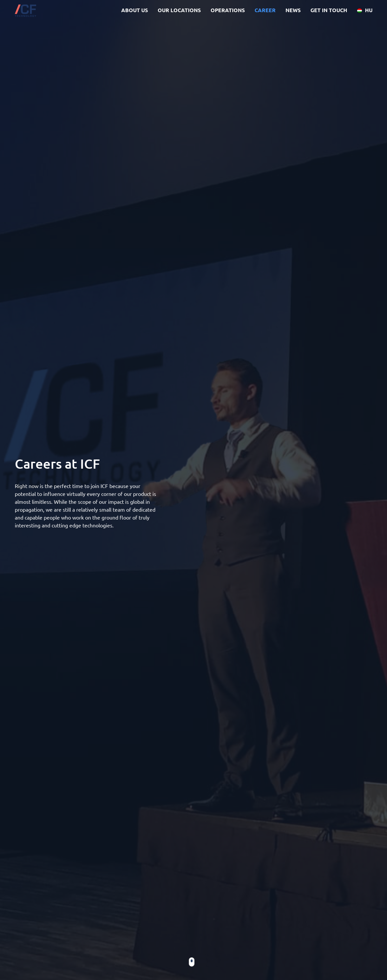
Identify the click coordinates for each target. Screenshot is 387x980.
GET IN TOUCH (329, 10)
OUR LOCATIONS (179, 10)
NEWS (293, 10)
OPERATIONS (228, 10)
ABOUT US (135, 10)
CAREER (265, 10)
